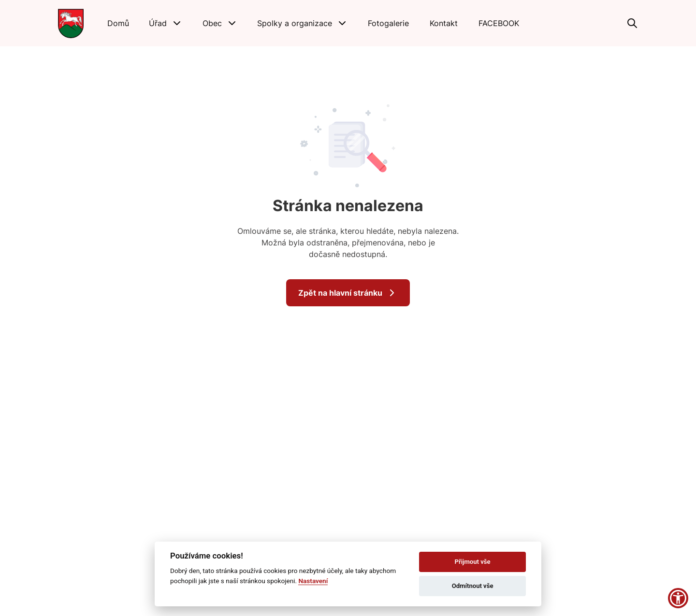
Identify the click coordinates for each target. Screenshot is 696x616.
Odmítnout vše (473, 586)
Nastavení (313, 581)
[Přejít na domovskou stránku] (71, 23)
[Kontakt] (444, 23)
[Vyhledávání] (632, 23)
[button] (166, 23)
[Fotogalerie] (389, 23)
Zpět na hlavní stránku (348, 293)
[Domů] (118, 23)
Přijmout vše (473, 562)
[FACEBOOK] (499, 23)
